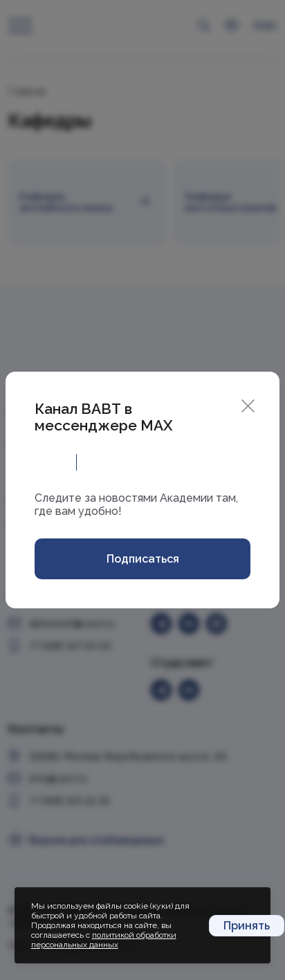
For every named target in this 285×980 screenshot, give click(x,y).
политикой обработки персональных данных (104, 940)
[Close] (248, 405)
